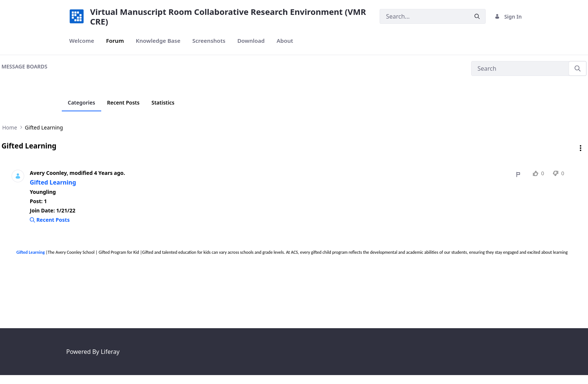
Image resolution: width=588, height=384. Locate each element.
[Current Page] (82, 103)
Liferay (110, 352)
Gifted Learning (53, 182)
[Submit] (477, 17)
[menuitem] (82, 41)
